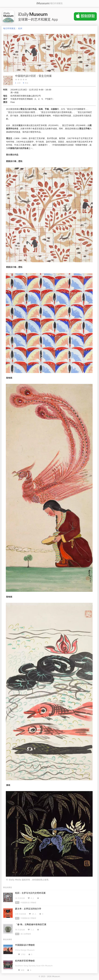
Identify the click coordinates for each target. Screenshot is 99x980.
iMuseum (56, 977)
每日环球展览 (9, 28)
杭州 (20, 28)
